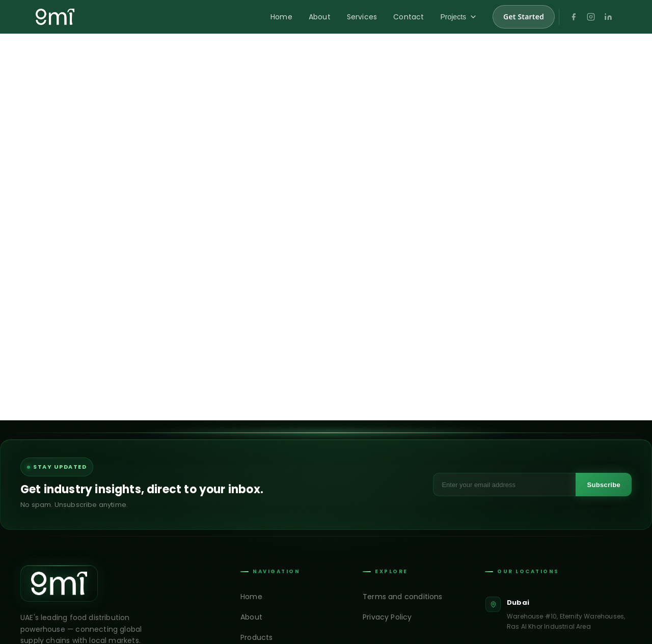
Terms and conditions (403, 597)
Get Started (524, 17)
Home (281, 17)
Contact (409, 17)
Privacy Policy (387, 617)
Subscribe (604, 485)
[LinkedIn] (608, 17)
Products (256, 637)
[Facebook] (574, 17)
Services (362, 17)
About (320, 17)
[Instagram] (591, 17)
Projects (459, 17)
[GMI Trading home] (55, 17)
